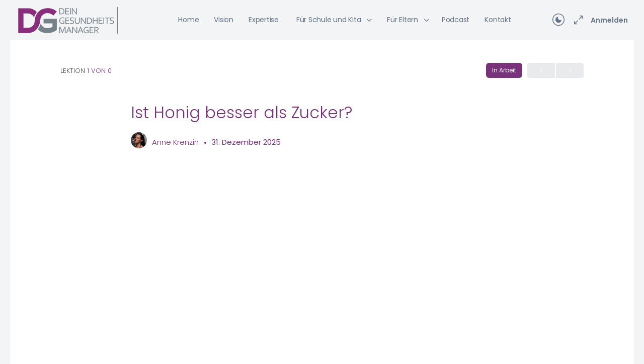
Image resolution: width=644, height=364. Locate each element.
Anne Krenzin (176, 142)
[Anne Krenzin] (139, 142)
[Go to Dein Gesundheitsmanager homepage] (68, 19)
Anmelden (609, 20)
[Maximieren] (577, 20)
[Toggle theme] (558, 20)
